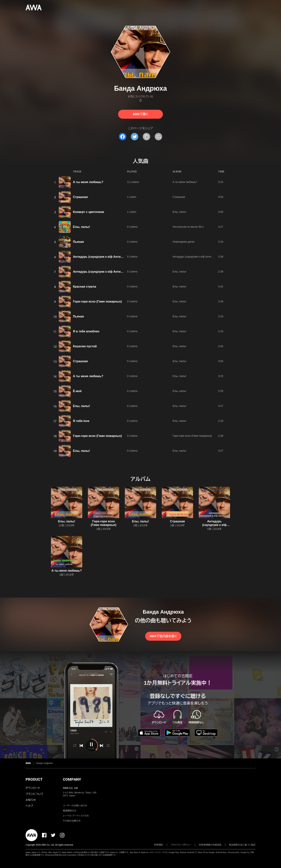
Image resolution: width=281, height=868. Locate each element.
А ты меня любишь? (88, 182)
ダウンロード (33, 788)
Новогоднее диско (184, 242)
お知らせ (31, 800)
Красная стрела (85, 287)
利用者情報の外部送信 (210, 845)
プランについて (35, 794)
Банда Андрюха (45, 763)
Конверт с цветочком (89, 212)
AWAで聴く (140, 114)
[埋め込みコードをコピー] (158, 137)
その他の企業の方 (72, 821)
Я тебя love (81, 421)
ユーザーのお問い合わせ (75, 806)
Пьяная (78, 242)
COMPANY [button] (72, 779)
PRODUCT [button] (34, 779)
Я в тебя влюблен (86, 331)
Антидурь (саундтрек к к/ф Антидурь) (101, 257)
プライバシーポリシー (181, 845)
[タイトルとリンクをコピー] (146, 137)
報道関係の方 (70, 811)
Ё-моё (77, 391)
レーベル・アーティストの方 (76, 816)
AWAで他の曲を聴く (163, 636)
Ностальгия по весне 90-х (188, 227)
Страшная (80, 197)
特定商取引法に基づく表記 (242, 845)
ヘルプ (29, 806)
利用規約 (159, 845)
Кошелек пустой (85, 346)
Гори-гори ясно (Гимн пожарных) (97, 301)
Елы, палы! (179, 212)
